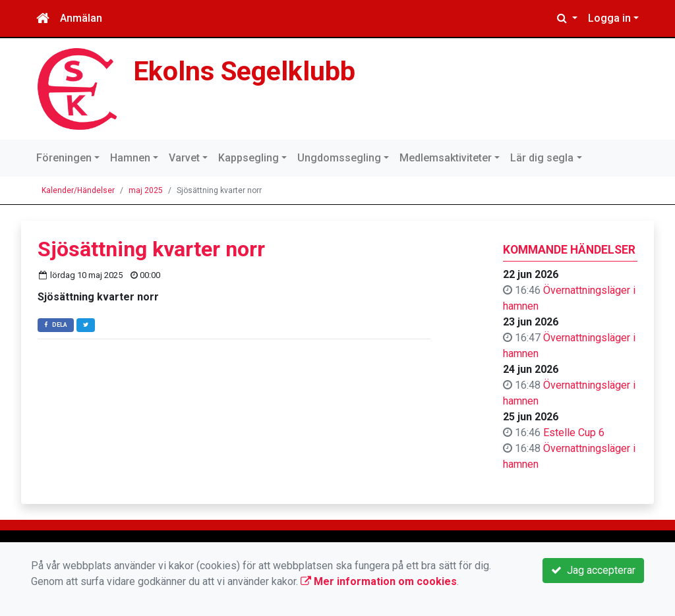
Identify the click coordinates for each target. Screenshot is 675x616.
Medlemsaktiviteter (446, 158)
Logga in (609, 18)
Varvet (184, 158)
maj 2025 (146, 190)
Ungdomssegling (339, 158)
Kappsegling (249, 158)
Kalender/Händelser (78, 190)
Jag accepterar (593, 570)
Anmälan (81, 18)
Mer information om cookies (379, 581)
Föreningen (64, 158)
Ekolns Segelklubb (244, 71)
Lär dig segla (542, 158)
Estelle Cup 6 (574, 433)
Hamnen (130, 158)
